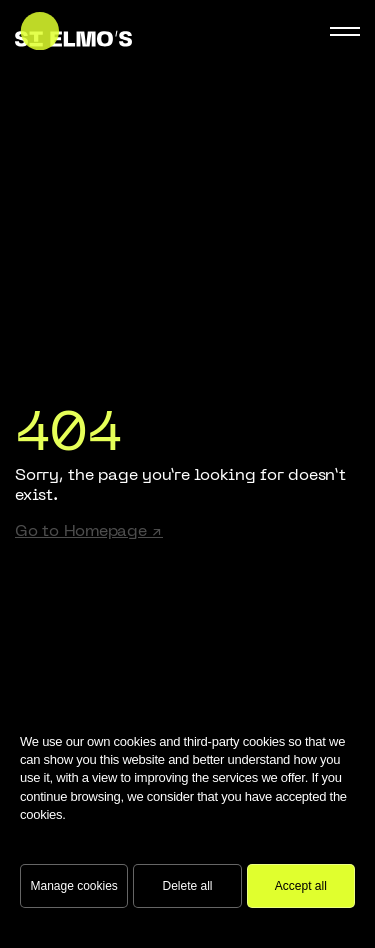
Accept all (301, 886)
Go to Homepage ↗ (89, 532)
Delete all (187, 886)
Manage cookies (73, 886)
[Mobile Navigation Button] (345, 31)
